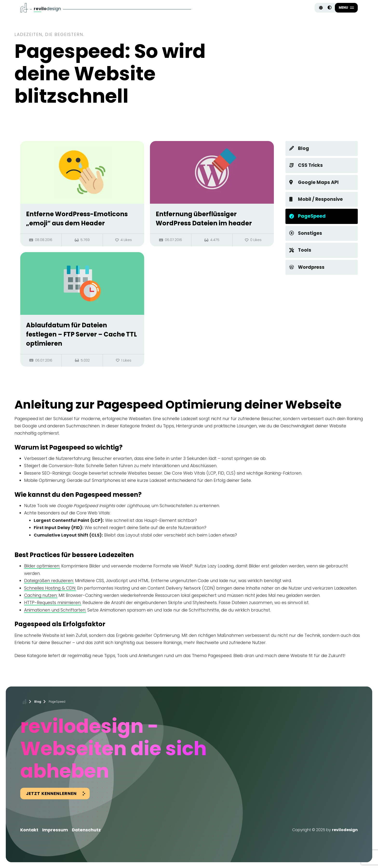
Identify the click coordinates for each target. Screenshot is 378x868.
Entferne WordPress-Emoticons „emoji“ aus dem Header (77, 219)
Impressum (55, 830)
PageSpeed (307, 216)
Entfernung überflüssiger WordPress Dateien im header (204, 219)
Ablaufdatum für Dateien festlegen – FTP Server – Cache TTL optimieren (81, 334)
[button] (346, 8)
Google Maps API (314, 182)
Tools (300, 250)
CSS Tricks (306, 165)
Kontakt (29, 830)
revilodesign (345, 830)
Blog (299, 148)
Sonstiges (306, 233)
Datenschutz (86, 830)
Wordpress (307, 267)
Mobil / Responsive (316, 199)
